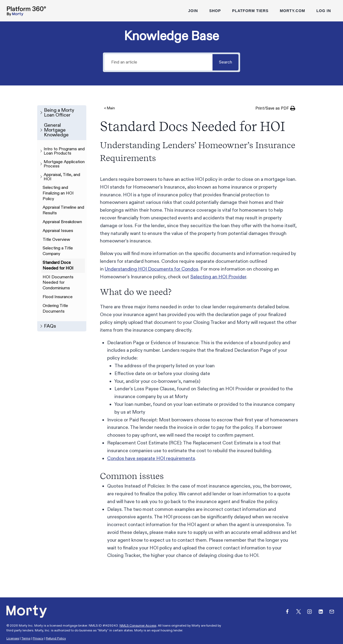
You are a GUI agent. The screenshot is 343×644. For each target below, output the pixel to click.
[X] (299, 612)
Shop (215, 11)
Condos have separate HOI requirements (151, 458)
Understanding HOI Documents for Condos (152, 269)
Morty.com (292, 11)
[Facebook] (287, 612)
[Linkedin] (321, 612)
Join (193, 11)
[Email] (332, 612)
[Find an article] (158, 62)
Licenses (13, 638)
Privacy (38, 638)
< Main (109, 108)
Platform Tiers (250, 11)
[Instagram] (310, 612)
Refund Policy (56, 638)
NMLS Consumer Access (138, 626)
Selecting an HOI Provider (218, 277)
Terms (26, 638)
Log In (324, 11)
